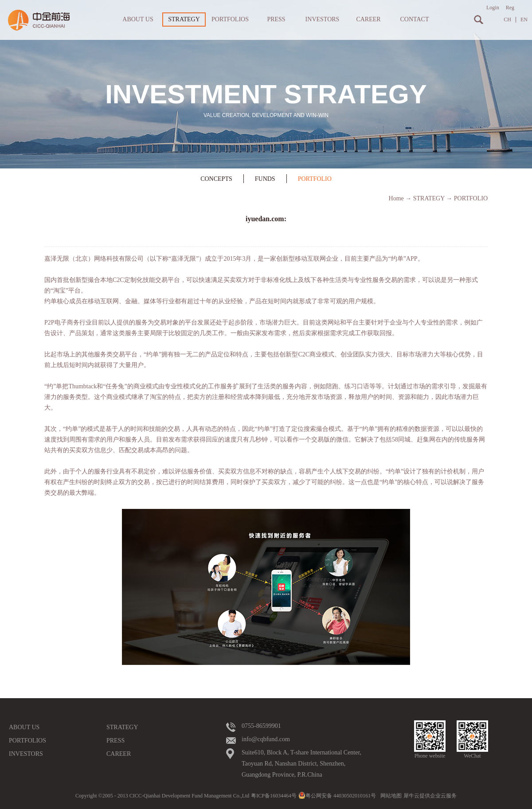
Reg (510, 8)
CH (507, 20)
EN (524, 20)
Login (493, 8)
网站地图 (390, 796)
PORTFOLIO (471, 198)
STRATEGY (429, 198)
